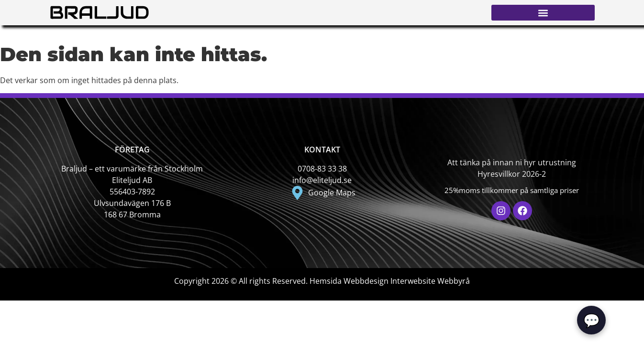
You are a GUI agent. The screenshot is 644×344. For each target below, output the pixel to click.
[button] (543, 13)
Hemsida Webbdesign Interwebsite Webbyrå (390, 281)
